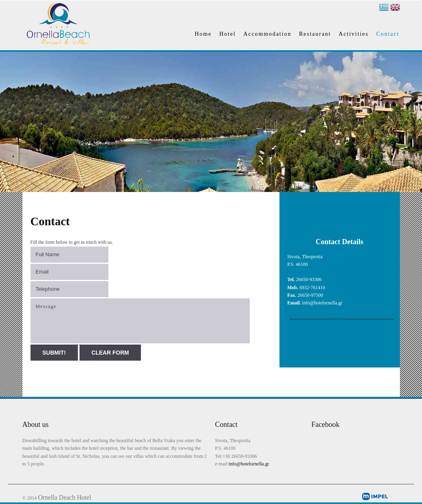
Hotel (227, 34)
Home (203, 34)
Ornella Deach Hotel (65, 497)
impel (375, 496)
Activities (354, 34)
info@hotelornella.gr (249, 464)
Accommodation (267, 34)
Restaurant (315, 34)
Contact (388, 34)
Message (140, 321)
